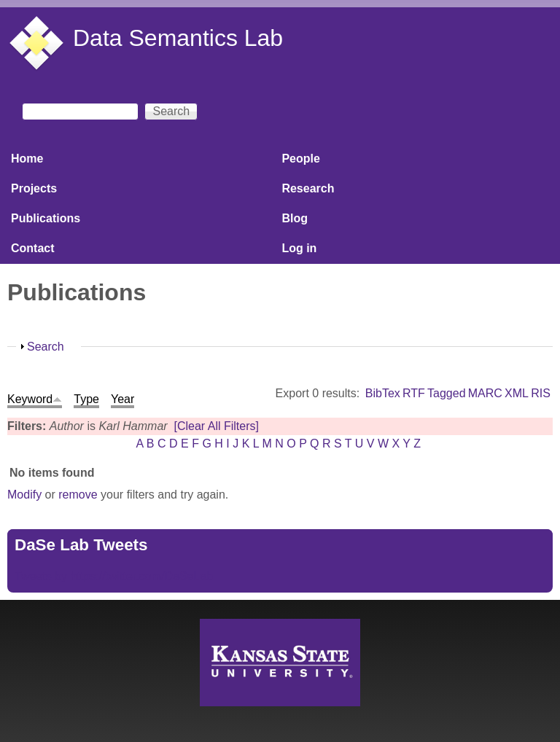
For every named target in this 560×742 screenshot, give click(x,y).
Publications (46, 218)
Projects (34, 188)
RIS (541, 393)
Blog (295, 218)
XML (517, 393)
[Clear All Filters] (217, 426)
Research (308, 188)
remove (78, 495)
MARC (485, 393)
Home (27, 159)
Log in (299, 248)
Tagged (447, 393)
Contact (33, 248)
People (300, 159)
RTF (414, 393)
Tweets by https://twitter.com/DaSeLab (114, 576)
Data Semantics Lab (178, 38)
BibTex (383, 393)
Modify (24, 495)
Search (46, 347)
